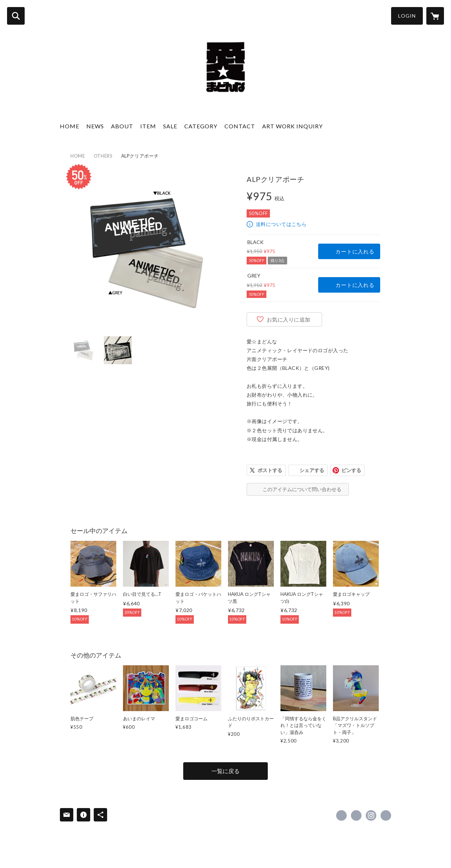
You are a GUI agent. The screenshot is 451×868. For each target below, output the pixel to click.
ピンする (351, 470)
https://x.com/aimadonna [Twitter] (356, 815)
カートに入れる (355, 251)
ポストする (270, 470)
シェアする (312, 470)
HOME (70, 126)
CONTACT (240, 126)
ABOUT (122, 126)
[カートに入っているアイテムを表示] (435, 16)
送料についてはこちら (281, 224)
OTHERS (103, 156)
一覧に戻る (225, 771)
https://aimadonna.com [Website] (386, 815)
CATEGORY (201, 126)
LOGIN (407, 16)
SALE (170, 126)
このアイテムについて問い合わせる (302, 489)
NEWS (95, 126)
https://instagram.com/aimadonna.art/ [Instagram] (371, 815)
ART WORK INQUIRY (292, 126)
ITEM (148, 126)
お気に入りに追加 (289, 319)
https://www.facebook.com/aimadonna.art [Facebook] (341, 815)
